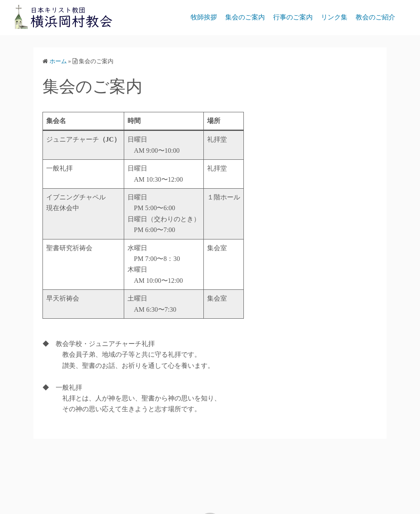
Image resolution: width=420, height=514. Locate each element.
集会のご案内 (245, 17)
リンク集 (334, 17)
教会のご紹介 (375, 17)
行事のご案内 (293, 17)
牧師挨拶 (204, 17)
